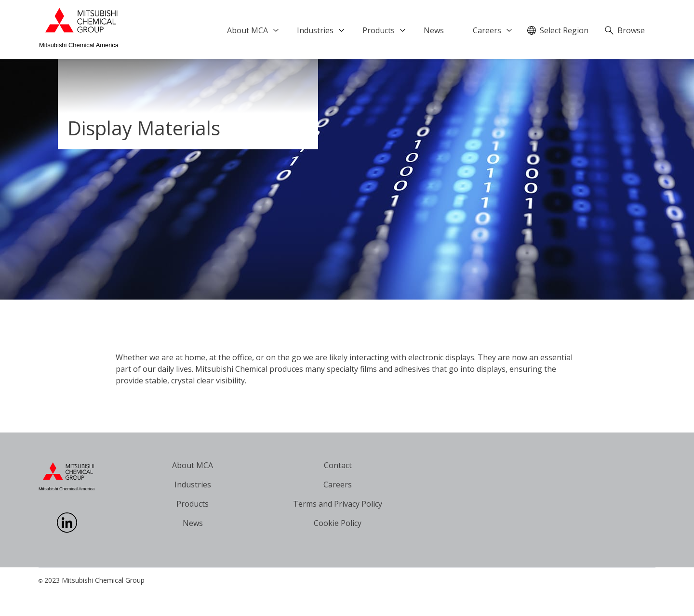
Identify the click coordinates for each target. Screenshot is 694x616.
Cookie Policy (338, 523)
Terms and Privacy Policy (338, 504)
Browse (631, 30)
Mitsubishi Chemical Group (103, 580)
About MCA (247, 30)
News (434, 30)
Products (379, 30)
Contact (338, 465)
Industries (315, 30)
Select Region (564, 30)
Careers (487, 30)
